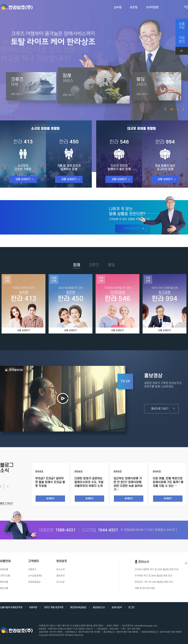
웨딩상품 (4, 582)
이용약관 (33, 607)
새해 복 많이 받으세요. (145, 588)
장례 (77, 265)
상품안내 (5, 561)
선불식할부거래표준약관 (11, 607)
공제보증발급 (34, 582)
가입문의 (182, 40)
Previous (165, 109)
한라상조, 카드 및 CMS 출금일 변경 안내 (154, 582)
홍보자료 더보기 (160, 409)
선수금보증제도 (35, 576)
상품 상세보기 (23, 179)
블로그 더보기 (6, 503)
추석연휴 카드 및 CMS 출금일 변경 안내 (153, 576)
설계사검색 (117, 607)
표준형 (134, 7)
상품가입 (182, 26)
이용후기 (32, 569)
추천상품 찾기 (132, 228)
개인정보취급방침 (78, 607)
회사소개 (60, 569)
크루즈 (94, 265)
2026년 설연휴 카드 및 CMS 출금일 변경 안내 (157, 569)
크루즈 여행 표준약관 (54, 607)
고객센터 (34, 561)
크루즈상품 (5, 576)
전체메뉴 (186, 7)
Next (6, 487)
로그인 (131, 607)
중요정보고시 (99, 607)
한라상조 (62, 561)
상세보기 (50, 499)
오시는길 (60, 582)
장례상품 (4, 569)
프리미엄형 (152, 7)
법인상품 (4, 588)
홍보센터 (60, 576)
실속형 (118, 7)
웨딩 (111, 265)
